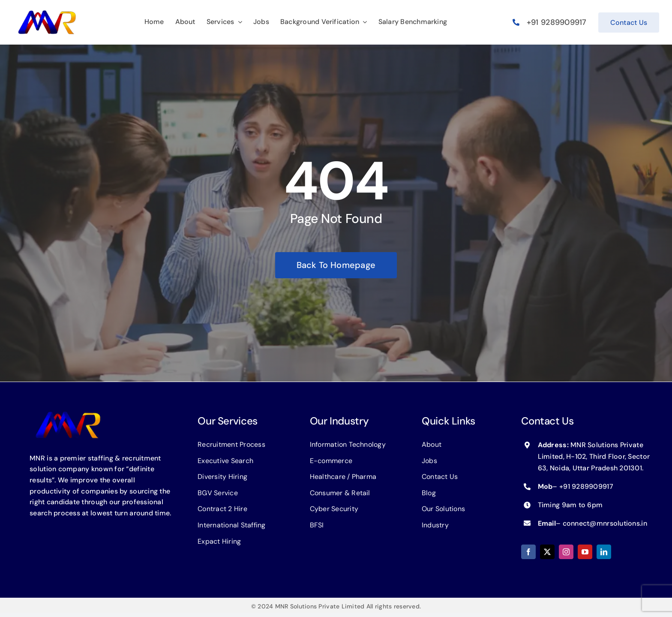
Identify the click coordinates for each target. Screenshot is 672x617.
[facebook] (528, 552)
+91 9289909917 (557, 22)
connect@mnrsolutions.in (605, 523)
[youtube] (585, 552)
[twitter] (547, 552)
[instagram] (566, 552)
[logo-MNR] (47, 12)
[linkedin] (604, 552)
